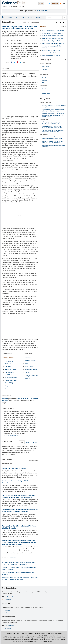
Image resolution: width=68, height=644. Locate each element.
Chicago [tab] (34, 442)
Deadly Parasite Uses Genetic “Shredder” (53, 43)
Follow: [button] (41, 4)
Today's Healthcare (11, 378)
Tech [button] (16, 17)
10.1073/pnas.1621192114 (13, 436)
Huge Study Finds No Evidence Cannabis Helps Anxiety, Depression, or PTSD (53, 131)
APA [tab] (27, 442)
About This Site (11, 633)
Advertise (31, 633)
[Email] (24, 62)
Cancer (27, 373)
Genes (7, 389)
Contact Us (8, 628)
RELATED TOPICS (7, 353)
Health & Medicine (9, 358)
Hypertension (45, 69)
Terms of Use (58, 633)
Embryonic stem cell (31, 376)
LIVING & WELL (44, 85)
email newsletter (42, 11)
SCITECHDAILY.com (15, 558)
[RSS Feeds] (61, 4)
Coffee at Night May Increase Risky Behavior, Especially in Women (51, 123)
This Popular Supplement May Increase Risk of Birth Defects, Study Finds (52, 142)
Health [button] (9, 17)
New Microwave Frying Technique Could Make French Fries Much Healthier (53, 110)
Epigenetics (9, 386)
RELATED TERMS (27, 353)
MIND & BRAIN (44, 75)
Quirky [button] (39, 17)
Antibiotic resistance (31, 360)
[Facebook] (12, 62)
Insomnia (44, 80)
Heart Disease (46, 66)
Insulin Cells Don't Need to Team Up (14, 469)
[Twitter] (15, 62)
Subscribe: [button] (55, 4)
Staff (18, 633)
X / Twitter (7, 613)
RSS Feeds (8, 599)
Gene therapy (29, 367)
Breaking (43, 26)
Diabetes (8, 366)
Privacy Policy (39, 633)
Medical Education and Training (11, 382)
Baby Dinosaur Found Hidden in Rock (52, 53)
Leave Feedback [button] (9, 626)
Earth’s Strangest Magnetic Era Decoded (53, 31)
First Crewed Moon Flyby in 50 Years (52, 41)
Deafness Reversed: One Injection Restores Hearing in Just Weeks (54, 106)
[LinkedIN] (21, 62)
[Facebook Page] (46, 4)
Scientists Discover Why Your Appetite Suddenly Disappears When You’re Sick (53, 127)
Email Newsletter (9, 597)
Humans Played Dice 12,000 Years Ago (52, 33)
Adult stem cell (29, 379)
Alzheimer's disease (31, 370)
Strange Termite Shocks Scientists (51, 50)
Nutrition (44, 72)
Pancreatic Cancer (11, 369)
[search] (64, 17)
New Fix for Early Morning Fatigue (51, 56)
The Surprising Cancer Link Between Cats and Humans (53, 146)
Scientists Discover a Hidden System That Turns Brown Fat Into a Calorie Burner (53, 138)
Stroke (43, 83)
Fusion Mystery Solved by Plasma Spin (52, 38)
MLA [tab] (22, 442)
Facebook (7, 610)
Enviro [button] (23, 17)
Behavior (44, 77)
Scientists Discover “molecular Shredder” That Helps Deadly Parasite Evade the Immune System (53, 115)
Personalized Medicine (9, 362)
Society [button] (31, 17)
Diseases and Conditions (9, 374)
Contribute (24, 633)
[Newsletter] (64, 4)
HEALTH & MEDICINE (46, 64)
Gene (27, 363)
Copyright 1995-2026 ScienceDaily (13, 636)
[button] (57, 23)
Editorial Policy (49, 633)
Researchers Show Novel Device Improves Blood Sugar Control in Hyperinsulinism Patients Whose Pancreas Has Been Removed (19, 542)
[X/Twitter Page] (49, 4)
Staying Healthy (46, 94)
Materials (5, 399)
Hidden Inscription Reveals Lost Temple (53, 36)
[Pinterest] (18, 62)
